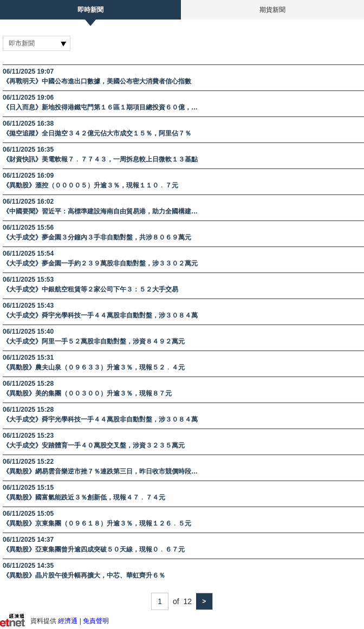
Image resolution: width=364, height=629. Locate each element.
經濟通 (68, 621)
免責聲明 (96, 621)
